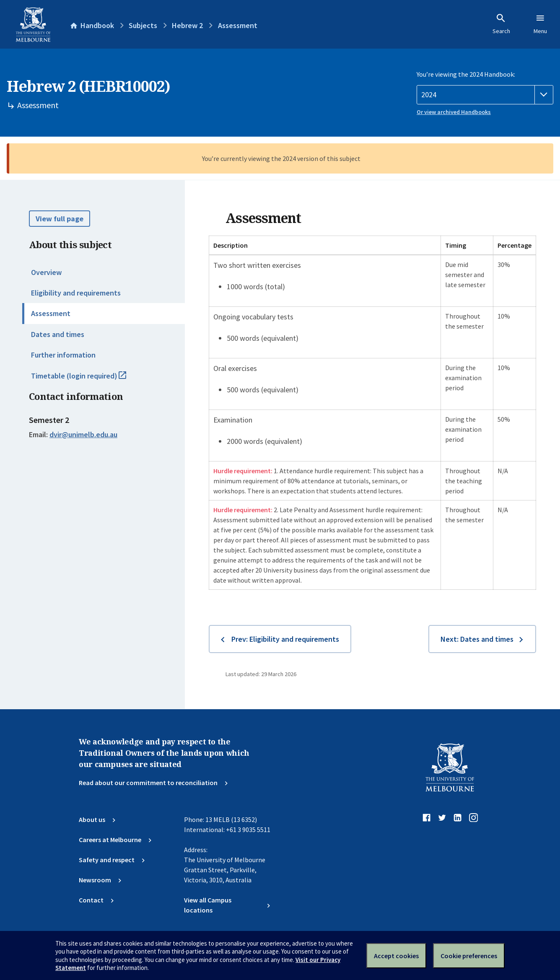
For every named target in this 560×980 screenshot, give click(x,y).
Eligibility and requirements (76, 293)
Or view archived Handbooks (454, 112)
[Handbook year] (485, 95)
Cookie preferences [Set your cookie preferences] (469, 956)
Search (501, 24)
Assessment (51, 313)
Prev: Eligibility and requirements (285, 639)
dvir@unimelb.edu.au (83, 435)
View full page (60, 219)
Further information (63, 355)
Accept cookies (396, 956)
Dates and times (58, 334)
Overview (46, 272)
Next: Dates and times (477, 639)
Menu (540, 24)
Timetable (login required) (88, 379)
